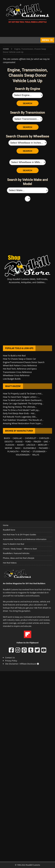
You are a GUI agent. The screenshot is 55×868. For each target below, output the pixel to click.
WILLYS (36, 455)
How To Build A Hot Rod (13, 544)
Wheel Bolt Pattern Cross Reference (20, 365)
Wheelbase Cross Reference (16, 375)
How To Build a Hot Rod (14, 356)
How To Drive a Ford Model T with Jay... (21, 410)
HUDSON (10, 445)
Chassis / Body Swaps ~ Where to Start (20, 549)
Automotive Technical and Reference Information (25, 539)
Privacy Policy (11, 661)
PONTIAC (26, 451)
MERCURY (43, 445)
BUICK (7, 438)
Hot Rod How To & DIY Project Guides (20, 535)
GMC (46, 442)
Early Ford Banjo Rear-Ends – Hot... (19, 413)
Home (6, 525)
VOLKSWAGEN (23, 455)
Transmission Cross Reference (17, 372)
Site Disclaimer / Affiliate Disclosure (22, 664)
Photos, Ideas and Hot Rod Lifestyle (19, 558)
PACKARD (43, 448)
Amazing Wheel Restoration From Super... (23, 423)
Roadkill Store (9, 530)
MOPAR (8, 448)
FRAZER (37, 442)
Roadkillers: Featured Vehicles (16, 553)
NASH (18, 448)
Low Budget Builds (12, 379)
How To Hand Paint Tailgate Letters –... (21, 397)
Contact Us (10, 658)
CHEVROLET (31, 438)
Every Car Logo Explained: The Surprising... (23, 403)
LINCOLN (31, 445)
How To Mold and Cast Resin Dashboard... (23, 400)
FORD (28, 442)
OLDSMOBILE (30, 448)
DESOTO (9, 442)
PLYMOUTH (13, 451)
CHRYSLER (44, 438)
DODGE (19, 442)
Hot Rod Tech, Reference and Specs (20, 369)
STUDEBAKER (39, 451)
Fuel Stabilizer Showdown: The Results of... (23, 420)
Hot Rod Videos (10, 563)
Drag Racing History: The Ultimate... (20, 407)
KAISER (20, 445)
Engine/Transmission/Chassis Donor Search (24, 362)
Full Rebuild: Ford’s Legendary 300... (20, 417)
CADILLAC (17, 438)
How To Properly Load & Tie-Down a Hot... (23, 394)
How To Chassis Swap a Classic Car (19, 359)
